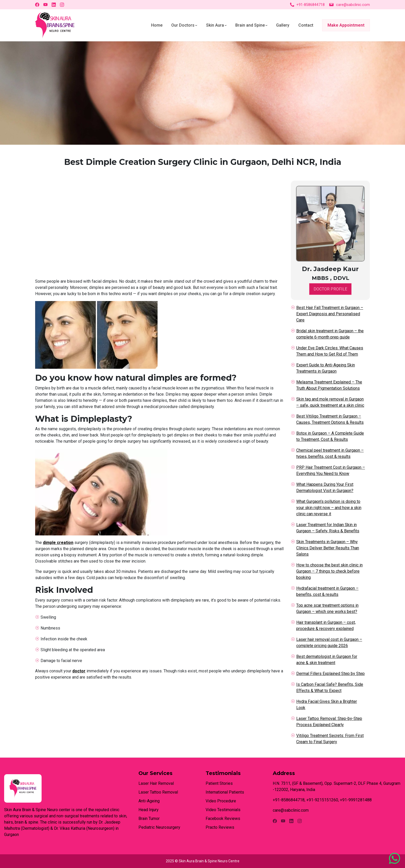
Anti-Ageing (149, 801)
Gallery (283, 25)
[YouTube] (45, 5)
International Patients (225, 792)
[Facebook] (37, 5)
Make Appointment (346, 25)
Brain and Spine (250, 25)
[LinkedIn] (54, 5)
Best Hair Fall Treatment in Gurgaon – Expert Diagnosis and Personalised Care (330, 314)
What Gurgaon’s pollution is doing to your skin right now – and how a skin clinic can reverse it (329, 508)
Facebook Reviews (223, 819)
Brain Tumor (149, 819)
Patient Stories (219, 783)
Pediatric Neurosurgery (159, 827)
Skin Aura (215, 25)
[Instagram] (62, 5)
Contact (306, 25)
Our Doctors (183, 25)
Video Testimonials (223, 810)
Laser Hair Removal (156, 783)
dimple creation (58, 543)
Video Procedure (221, 801)
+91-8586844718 (307, 5)
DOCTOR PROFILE (330, 289)
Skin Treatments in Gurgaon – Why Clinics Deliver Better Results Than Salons (328, 548)
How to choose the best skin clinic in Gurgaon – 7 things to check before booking (329, 571)
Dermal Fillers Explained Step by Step (330, 674)
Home (157, 25)
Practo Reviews (220, 827)
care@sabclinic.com (349, 5)
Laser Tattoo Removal (158, 792)
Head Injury (149, 810)
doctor (79, 671)
